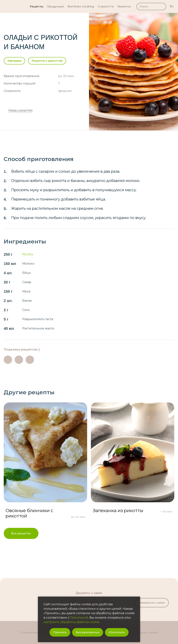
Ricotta (28, 254)
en (172, 6)
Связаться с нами (152, 603)
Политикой (79, 618)
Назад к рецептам (20, 110)
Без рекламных (88, 632)
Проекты (124, 6)
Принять (60, 632)
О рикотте (106, 6)
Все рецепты (21, 533)
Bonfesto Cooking (81, 6)
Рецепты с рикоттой (47, 61)
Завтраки (14, 61)
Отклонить (117, 632)
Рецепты (37, 6)
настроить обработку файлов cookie (71, 622)
